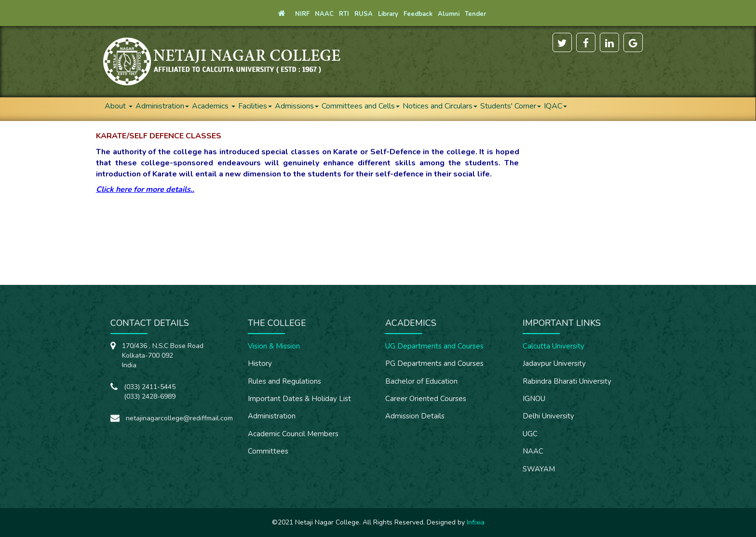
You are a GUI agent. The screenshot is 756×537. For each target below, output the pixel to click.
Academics (214, 106)
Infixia (476, 522)
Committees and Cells (361, 106)
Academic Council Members (293, 434)
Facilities (255, 106)
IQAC (555, 106)
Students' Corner (511, 106)
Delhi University (548, 416)
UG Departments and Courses (434, 346)
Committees (268, 451)
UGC (530, 434)
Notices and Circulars (440, 106)
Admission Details (415, 416)
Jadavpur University (554, 363)
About (119, 106)
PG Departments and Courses (434, 363)
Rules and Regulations (284, 381)
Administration (162, 106)
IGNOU (534, 399)
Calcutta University (553, 346)
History (260, 363)
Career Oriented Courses (426, 399)
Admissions (297, 106)
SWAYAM (539, 469)
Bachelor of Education (421, 381)
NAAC (533, 451)
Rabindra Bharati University (567, 381)
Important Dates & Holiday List (299, 399)
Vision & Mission (274, 346)
